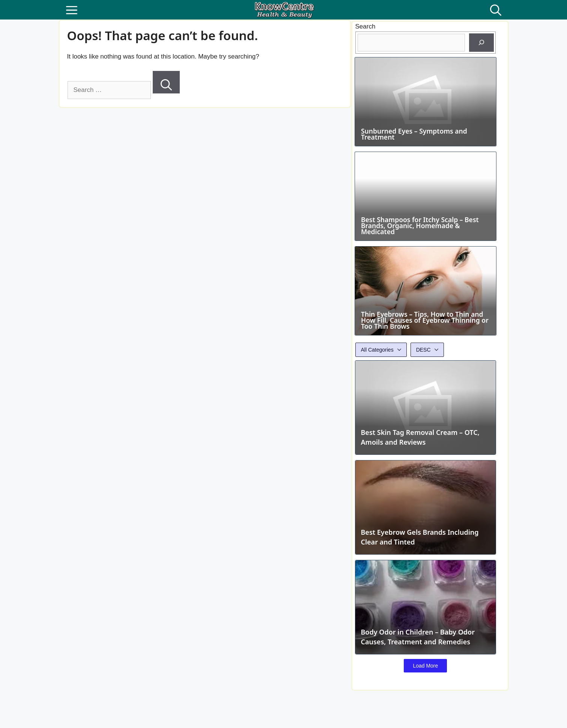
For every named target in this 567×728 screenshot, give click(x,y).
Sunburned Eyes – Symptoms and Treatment (416, 139)
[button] (496, 10)
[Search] (166, 82)
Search (365, 26)
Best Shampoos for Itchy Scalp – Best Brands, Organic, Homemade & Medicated (422, 236)
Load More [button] (426, 681)
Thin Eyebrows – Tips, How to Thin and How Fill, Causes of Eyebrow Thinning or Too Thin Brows (424, 336)
